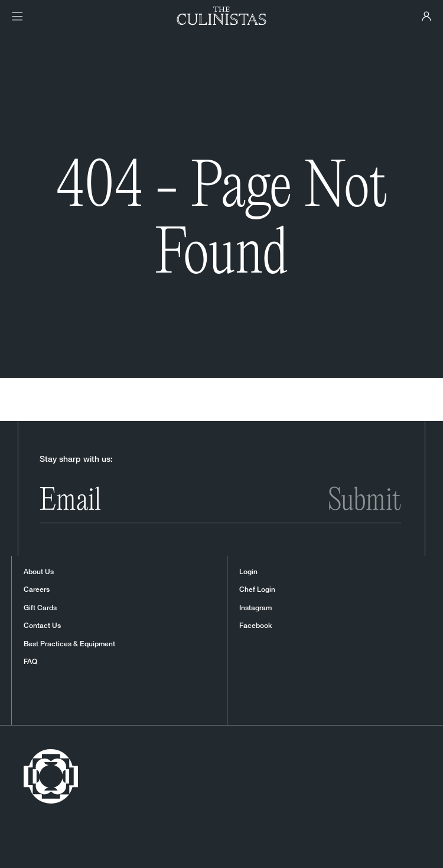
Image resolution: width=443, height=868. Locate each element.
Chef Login (257, 590)
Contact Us (42, 626)
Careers (37, 590)
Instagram (255, 608)
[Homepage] (222, 16)
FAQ (30, 662)
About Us (39, 572)
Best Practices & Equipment (69, 644)
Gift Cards (40, 608)
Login (248, 572)
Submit (364, 501)
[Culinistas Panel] (426, 16)
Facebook (255, 626)
